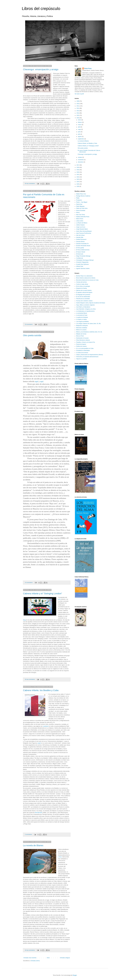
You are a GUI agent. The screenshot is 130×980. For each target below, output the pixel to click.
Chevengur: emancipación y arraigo (41, 69)
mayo (80, 129)
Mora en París (80, 336)
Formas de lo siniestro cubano (84, 301)
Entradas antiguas (65, 958)
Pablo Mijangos (80, 206)
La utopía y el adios (81, 319)
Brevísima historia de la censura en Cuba (87, 280)
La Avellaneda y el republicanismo (85, 311)
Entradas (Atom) (35, 961)
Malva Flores (80, 219)
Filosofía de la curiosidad (83, 299)
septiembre (81, 139)
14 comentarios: (29, 582)
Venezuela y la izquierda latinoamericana (87, 357)
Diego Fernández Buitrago (83, 256)
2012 (78, 108)
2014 (78, 113)
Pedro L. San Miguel (82, 202)
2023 (78, 179)
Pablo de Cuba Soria (82, 208)
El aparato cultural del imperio (84, 292)
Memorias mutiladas (82, 328)
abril (79, 127)
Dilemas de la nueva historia (84, 290)
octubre (80, 157)
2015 (78, 115)
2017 (78, 165)
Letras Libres (80, 221)
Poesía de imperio (81, 344)
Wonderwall (38, 813)
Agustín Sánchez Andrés (83, 268)
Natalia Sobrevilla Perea (83, 217)
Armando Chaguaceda (82, 262)
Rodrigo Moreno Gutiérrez (83, 196)
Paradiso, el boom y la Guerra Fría (86, 342)
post (59, 599)
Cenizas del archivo (82, 282)
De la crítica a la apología (83, 286)
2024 (78, 182)
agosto (80, 137)
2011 (78, 106)
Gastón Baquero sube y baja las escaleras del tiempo (91, 303)
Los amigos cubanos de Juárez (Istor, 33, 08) (88, 324)
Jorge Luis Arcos (81, 227)
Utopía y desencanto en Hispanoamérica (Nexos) (89, 355)
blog (24, 620)
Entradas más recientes (30, 958)
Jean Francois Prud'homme (84, 233)
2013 (78, 111)
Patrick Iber (79, 204)
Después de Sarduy (82, 288)
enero (80, 120)
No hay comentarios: (30, 183)
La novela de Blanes (33, 845)
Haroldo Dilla (80, 237)
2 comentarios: (29, 834)
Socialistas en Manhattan (83, 350)
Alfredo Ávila (80, 266)
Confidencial (80, 258)
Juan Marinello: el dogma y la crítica (86, 309)
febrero (80, 122)
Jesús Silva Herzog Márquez (84, 231)
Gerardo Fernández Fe (82, 244)
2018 (78, 167)
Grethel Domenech (81, 239)
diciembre (81, 162)
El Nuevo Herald (81, 252)
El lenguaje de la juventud (83, 295)
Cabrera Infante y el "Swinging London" (43, 594)
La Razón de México (82, 223)
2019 (78, 170)
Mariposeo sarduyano (82, 326)
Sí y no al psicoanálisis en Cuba (85, 348)
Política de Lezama (81, 346)
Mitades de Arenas (81, 334)
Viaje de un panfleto (82, 359)
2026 (78, 186)
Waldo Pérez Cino (81, 194)
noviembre (81, 160)
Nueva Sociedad (81, 210)
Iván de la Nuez (80, 235)
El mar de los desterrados (83, 297)
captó (39, 743)
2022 (78, 177)
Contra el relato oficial (82, 284)
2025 (78, 184)
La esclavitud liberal (82, 313)
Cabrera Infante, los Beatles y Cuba (41, 690)
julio (79, 134)
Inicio (48, 958)
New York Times (81, 215)
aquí (37, 381)
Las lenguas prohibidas (82, 322)
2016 (78, 118)
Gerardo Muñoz (80, 242)
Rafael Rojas (88, 68)
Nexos (78, 213)
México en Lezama (81, 330)
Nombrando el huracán (82, 338)
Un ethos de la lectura (82, 353)
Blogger (75, 975)
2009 (78, 101)
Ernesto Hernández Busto (83, 246)
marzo (80, 125)
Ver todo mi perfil (79, 94)
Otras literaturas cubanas (83, 340)
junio (79, 132)
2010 (78, 104)
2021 (78, 175)
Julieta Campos (80, 225)
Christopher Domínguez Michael (85, 260)
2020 (78, 172)
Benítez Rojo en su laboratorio (84, 276)
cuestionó (46, 726)
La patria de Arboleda (82, 317)
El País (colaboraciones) (83, 250)
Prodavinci (79, 200)
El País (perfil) (80, 248)
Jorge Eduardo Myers (82, 229)
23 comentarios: (29, 324)
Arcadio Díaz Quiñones (82, 264)
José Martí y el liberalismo (83, 307)
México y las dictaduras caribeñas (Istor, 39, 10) (89, 332)
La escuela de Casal (82, 315)
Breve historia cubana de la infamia (86, 278)
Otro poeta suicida (32, 335)
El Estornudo (80, 254)
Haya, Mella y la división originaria (85, 305)
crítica (60, 857)
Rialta (78, 198)
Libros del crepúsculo (41, 9)
